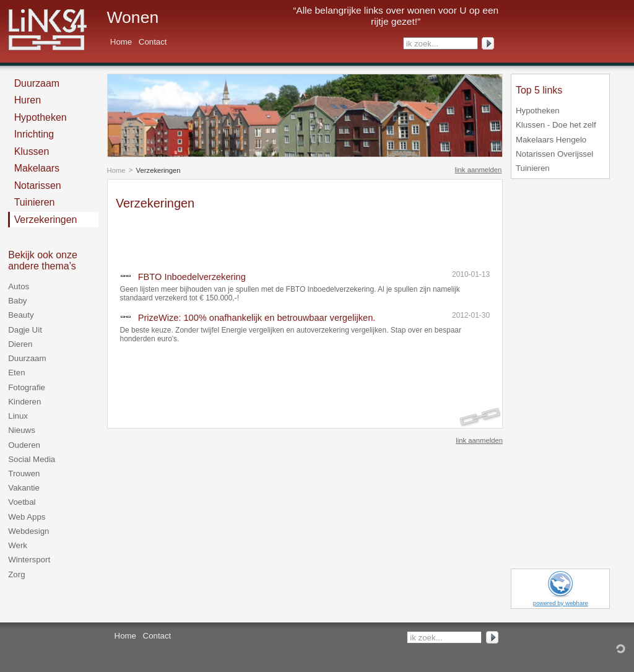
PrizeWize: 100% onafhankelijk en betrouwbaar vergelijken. (257, 318)
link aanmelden (479, 170)
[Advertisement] (261, 237)
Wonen (133, 17)
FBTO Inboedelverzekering (192, 277)
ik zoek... (422, 44)
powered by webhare (561, 603)
